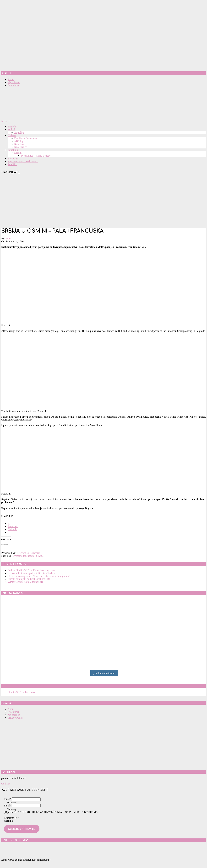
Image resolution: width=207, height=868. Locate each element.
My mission (14, 715)
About (11, 709)
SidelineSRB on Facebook (25, 686)
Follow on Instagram (104, 673)
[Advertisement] (103, 201)
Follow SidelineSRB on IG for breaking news (31, 570)
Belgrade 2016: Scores (29, 553)
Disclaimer (13, 712)
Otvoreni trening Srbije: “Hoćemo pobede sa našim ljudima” (39, 576)
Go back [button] (6, 784)
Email (8, 799)
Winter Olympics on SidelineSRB (25, 582)
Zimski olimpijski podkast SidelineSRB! (29, 579)
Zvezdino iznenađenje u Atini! (28, 556)
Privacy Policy (15, 718)
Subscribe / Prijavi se (22, 829)
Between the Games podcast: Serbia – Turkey (31, 573)
